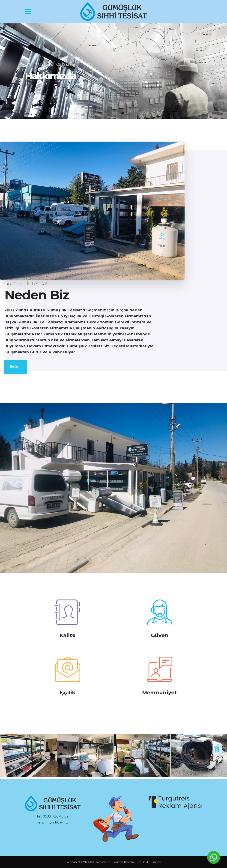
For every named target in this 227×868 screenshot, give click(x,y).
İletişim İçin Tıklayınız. (53, 822)
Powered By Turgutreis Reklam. (114, 862)
